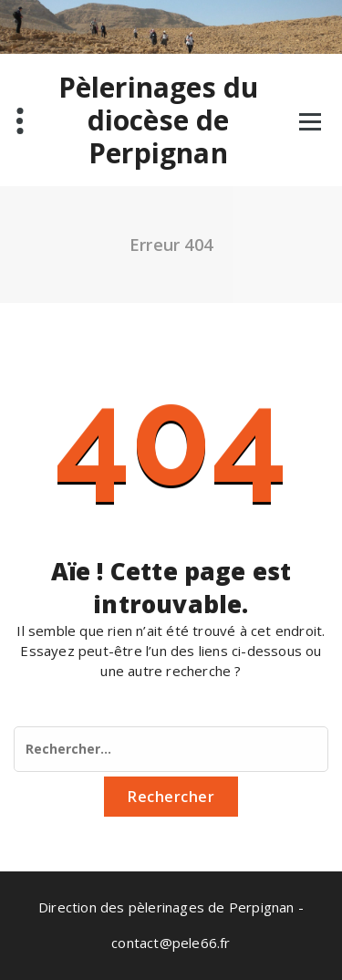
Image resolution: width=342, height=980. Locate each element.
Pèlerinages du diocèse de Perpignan (159, 120)
